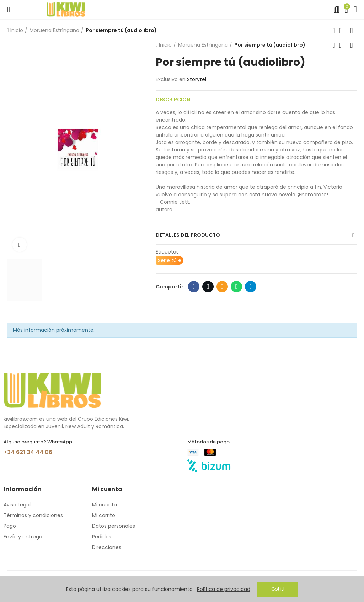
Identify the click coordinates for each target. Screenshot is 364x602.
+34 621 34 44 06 (28, 452)
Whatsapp (237, 287)
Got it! (278, 589)
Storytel (197, 79)
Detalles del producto (188, 235)
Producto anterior (334, 31)
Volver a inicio (343, 31)
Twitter (208, 287)
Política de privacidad (224, 589)
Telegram (251, 287)
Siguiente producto (352, 31)
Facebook (194, 287)
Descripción (173, 100)
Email (222, 287)
